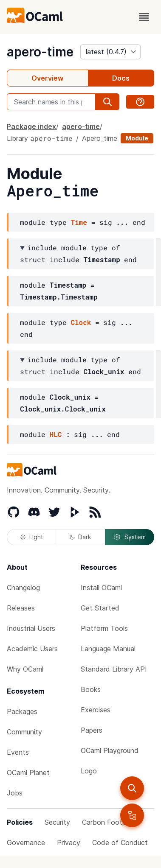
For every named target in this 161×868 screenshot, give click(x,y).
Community (24, 732)
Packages (22, 711)
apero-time (40, 52)
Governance (26, 843)
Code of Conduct (120, 843)
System (130, 537)
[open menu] (144, 17)
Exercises (96, 710)
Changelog (23, 588)
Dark (80, 537)
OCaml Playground (110, 750)
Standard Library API (114, 669)
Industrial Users (31, 628)
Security (57, 822)
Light (32, 537)
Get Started (100, 608)
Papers (92, 730)
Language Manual (108, 649)
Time (79, 222)
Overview (47, 78)
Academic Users (32, 649)
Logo (89, 771)
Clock (81, 322)
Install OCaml (101, 588)
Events (18, 752)
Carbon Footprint (109, 822)
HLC (56, 434)
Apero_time (100, 138)
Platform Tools (104, 628)
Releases (21, 608)
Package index (31, 126)
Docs (121, 78)
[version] (110, 52)
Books (91, 689)
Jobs (15, 793)
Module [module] (137, 138)
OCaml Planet (28, 773)
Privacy (69, 843)
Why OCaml (25, 669)
